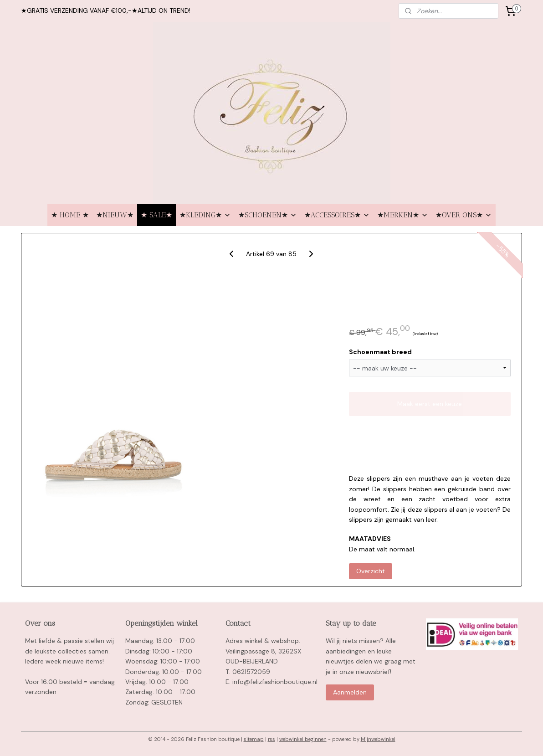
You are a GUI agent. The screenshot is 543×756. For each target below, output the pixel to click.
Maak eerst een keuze (430, 404)
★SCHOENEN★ (268, 215)
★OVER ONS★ (464, 215)
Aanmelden (350, 692)
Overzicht (371, 571)
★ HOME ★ (70, 215)
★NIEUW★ (115, 215)
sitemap (254, 739)
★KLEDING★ (205, 215)
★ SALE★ (156, 215)
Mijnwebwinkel (378, 739)
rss (271, 739)
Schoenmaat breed (380, 352)
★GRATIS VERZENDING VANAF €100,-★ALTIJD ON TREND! (106, 10)
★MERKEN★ (403, 215)
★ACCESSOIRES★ (337, 215)
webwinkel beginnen (303, 739)
